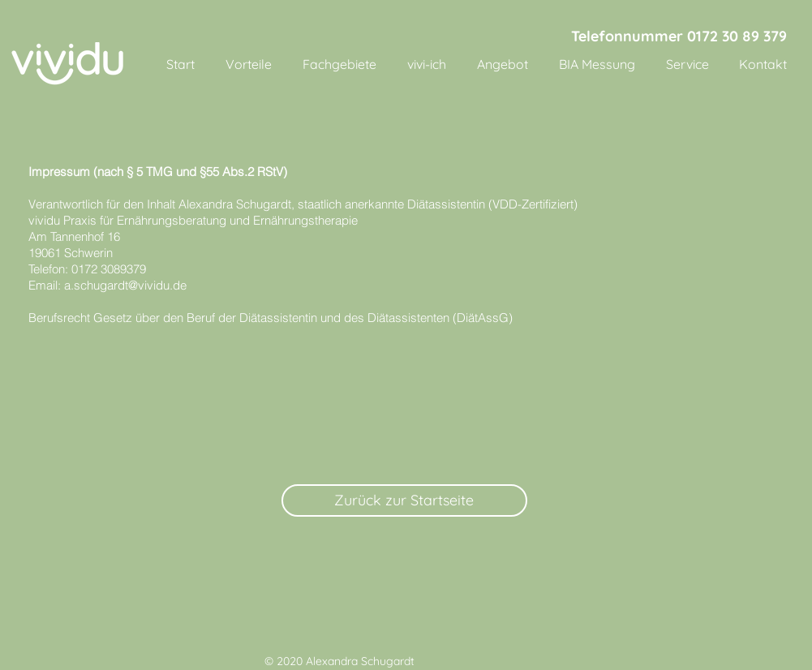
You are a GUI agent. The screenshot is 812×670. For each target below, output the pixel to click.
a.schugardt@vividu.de (125, 285)
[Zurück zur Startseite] (404, 500)
